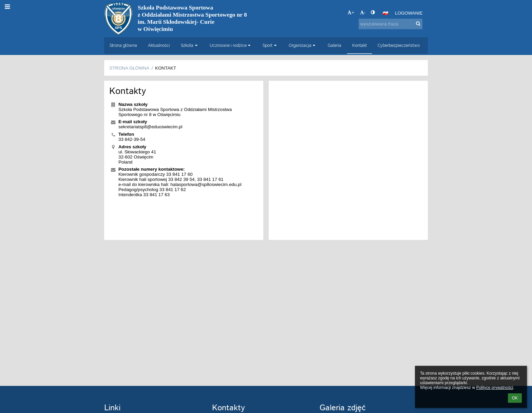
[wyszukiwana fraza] (391, 24)
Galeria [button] (335, 45)
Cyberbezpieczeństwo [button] (399, 45)
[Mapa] (348, 160)
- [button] (363, 12)
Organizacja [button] (303, 45)
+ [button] (351, 12)
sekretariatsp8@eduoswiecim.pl (150, 127)
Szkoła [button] (190, 45)
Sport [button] (270, 45)
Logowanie (409, 13)
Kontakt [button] (359, 45)
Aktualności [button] (159, 45)
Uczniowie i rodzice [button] (231, 45)
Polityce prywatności (495, 388)
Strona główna (129, 68)
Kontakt (166, 68)
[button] (385, 13)
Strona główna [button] (123, 45)
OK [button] (515, 398)
